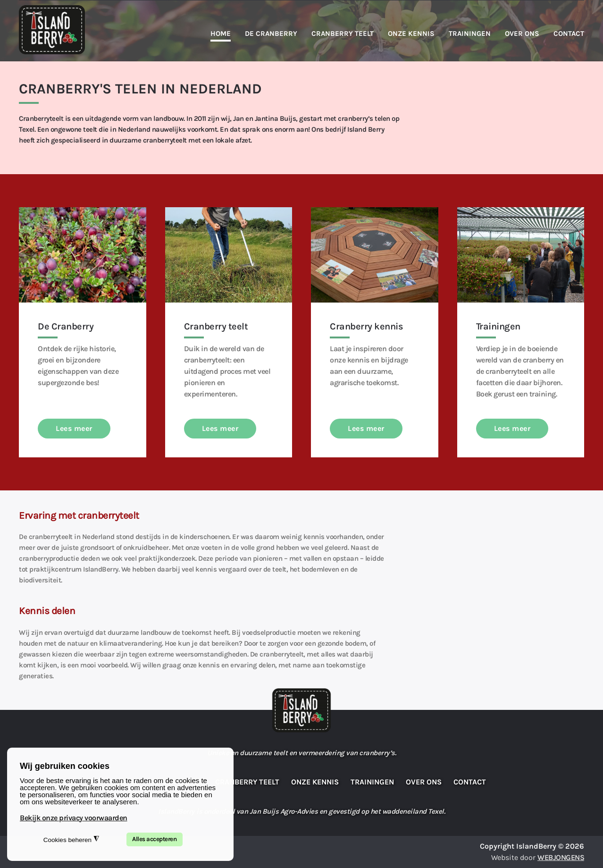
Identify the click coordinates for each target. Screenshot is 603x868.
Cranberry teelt (343, 34)
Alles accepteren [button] (154, 839)
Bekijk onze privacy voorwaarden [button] (74, 818)
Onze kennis (411, 34)
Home (221, 34)
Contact (569, 34)
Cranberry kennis (366, 326)
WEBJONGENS (561, 857)
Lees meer (74, 428)
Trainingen (470, 34)
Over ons (522, 34)
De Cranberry (271, 34)
